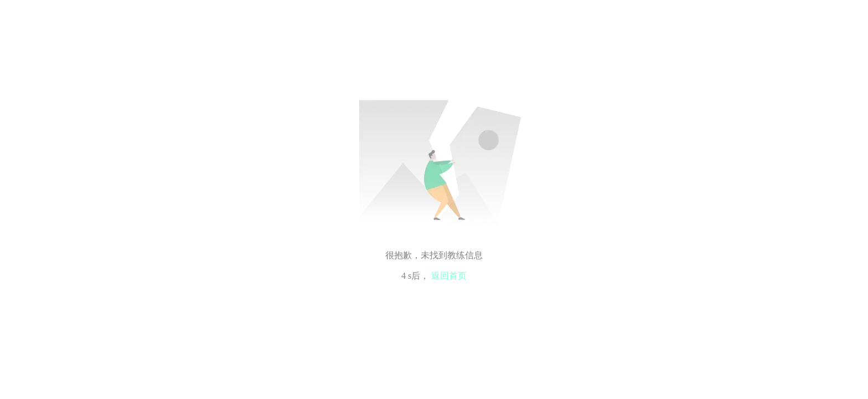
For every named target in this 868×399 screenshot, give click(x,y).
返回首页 (449, 276)
